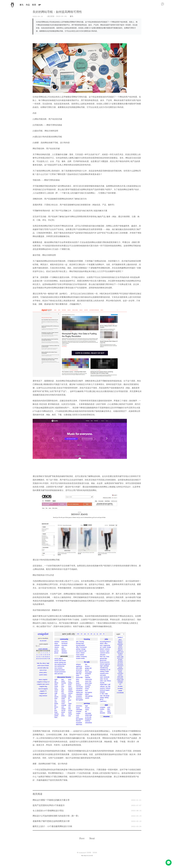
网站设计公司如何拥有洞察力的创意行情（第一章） (56, 816)
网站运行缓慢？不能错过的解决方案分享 (51, 800)
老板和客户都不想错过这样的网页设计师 (51, 821)
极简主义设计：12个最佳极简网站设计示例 (52, 826)
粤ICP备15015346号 (87, 856)
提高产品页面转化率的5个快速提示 (49, 805)
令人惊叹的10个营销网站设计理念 (48, 811)
